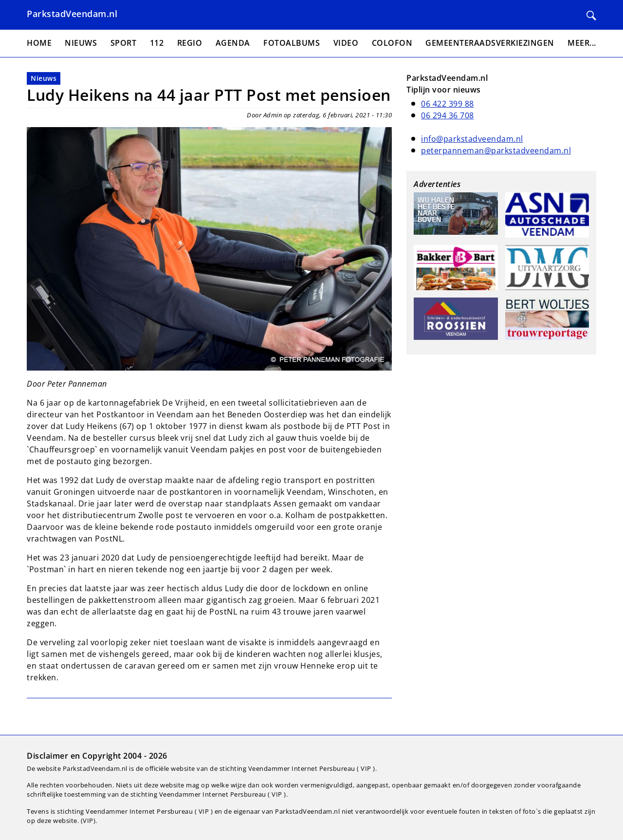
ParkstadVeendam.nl (72, 14)
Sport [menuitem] (124, 43)
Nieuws (44, 78)
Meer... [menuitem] (582, 43)
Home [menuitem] (39, 43)
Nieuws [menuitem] (81, 43)
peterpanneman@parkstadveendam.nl (496, 150)
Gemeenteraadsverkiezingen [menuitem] (490, 43)
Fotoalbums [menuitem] (292, 43)
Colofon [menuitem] (392, 43)
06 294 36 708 (448, 115)
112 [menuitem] (157, 43)
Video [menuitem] (346, 43)
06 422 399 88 (448, 104)
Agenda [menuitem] (233, 43)
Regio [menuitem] (190, 43)
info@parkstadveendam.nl (472, 139)
